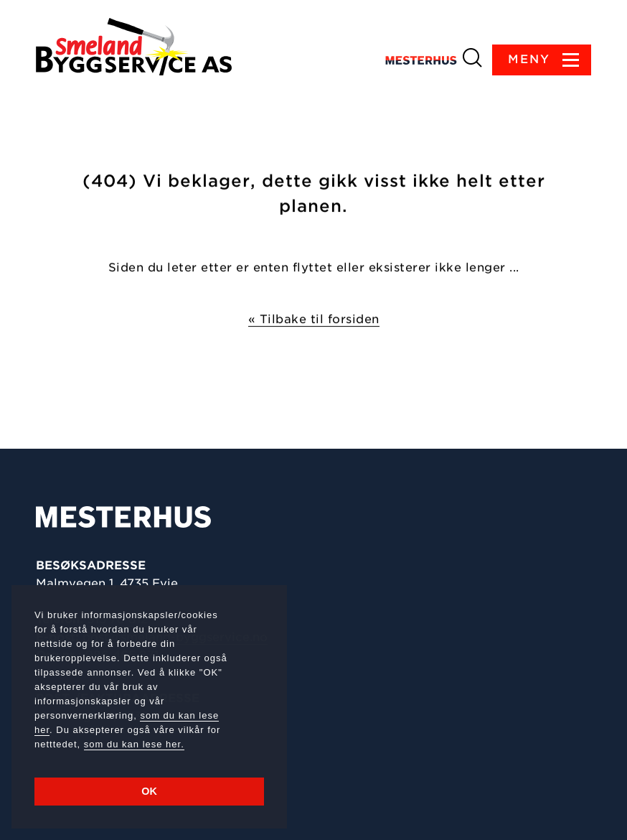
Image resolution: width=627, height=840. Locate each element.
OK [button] (149, 791)
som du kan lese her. (134, 744)
